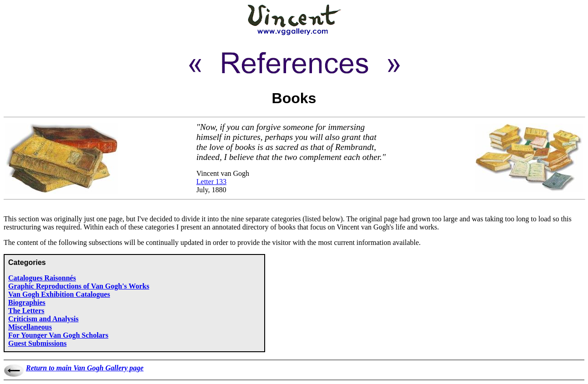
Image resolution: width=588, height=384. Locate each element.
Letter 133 (211, 182)
